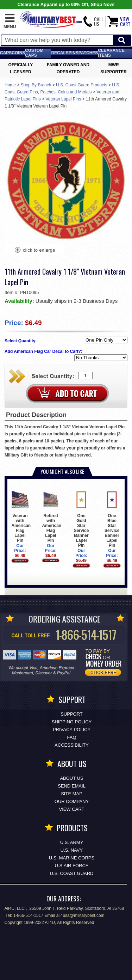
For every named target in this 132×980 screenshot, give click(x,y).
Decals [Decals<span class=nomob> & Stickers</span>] (60, 53)
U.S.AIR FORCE (71, 866)
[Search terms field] (57, 40)
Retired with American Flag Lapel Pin (52, 517)
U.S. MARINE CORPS (72, 858)
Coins (18, 53)
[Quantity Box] (86, 376)
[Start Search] (122, 40)
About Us (71, 778)
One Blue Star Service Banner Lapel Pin (112, 519)
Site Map (72, 794)
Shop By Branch (36, 85)
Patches (88, 53)
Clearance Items (111, 53)
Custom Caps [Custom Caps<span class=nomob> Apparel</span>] (34, 53)
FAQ (71, 737)
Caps (6, 53)
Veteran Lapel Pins (63, 99)
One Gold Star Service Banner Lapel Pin (81, 519)
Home (10, 85)
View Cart (72, 809)
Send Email (72, 786)
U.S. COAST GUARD (71, 873)
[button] (10, 22)
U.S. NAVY (72, 850)
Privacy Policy (72, 730)
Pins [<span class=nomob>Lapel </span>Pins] (74, 53)
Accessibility (72, 745)
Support (72, 714)
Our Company (72, 801)
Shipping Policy (72, 722)
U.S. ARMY (72, 842)
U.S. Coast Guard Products (81, 85)
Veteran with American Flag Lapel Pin (21, 517)
